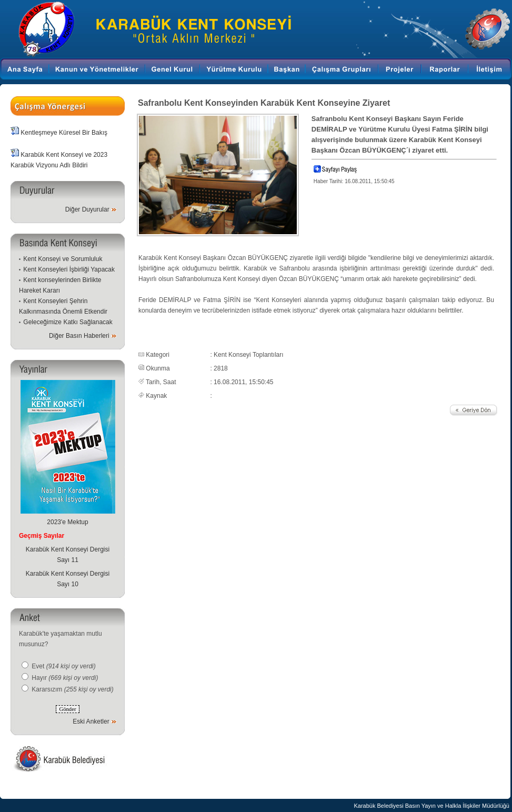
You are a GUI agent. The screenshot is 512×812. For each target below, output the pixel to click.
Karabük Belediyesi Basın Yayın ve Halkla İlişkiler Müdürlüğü (431, 806)
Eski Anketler (91, 721)
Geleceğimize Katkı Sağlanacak (68, 322)
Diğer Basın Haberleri (79, 336)
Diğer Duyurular (87, 209)
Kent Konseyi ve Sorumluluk (63, 259)
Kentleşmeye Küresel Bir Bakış (64, 133)
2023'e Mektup (67, 522)
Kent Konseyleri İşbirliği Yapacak (69, 269)
